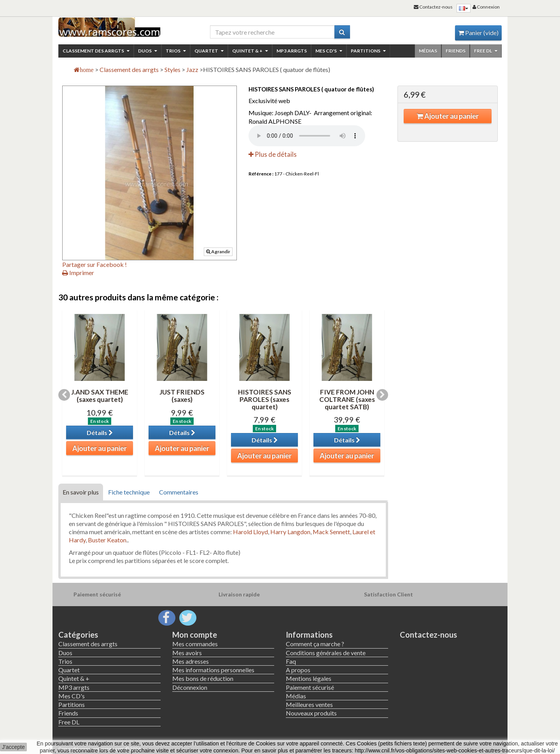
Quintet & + (250, 51)
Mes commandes (195, 644)
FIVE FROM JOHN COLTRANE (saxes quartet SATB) (347, 399)
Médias (428, 51)
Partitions (368, 51)
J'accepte (13, 747)
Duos (148, 51)
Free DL (486, 51)
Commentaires (179, 492)
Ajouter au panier (448, 116)
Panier (478, 32)
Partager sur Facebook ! (94, 264)
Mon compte (195, 635)
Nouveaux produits (311, 713)
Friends (456, 51)
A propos (298, 670)
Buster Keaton (107, 540)
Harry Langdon (290, 532)
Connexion (486, 7)
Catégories (78, 635)
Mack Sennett (331, 532)
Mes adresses (191, 661)
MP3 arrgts (292, 51)
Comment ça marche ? (315, 644)
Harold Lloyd (250, 532)
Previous (64, 395)
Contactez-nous (428, 635)
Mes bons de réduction (203, 678)
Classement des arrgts (96, 51)
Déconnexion (190, 687)
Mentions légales (309, 678)
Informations (309, 635)
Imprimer (78, 273)
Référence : (261, 174)
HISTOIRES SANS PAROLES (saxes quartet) (265, 399)
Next (382, 395)
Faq (291, 661)
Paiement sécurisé (310, 687)
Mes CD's (329, 51)
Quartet (209, 51)
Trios (176, 51)
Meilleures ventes (309, 704)
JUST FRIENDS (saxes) (182, 396)
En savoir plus (81, 492)
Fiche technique (129, 492)
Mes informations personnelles (213, 670)
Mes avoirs (187, 653)
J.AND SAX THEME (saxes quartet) (100, 396)
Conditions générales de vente (326, 653)
